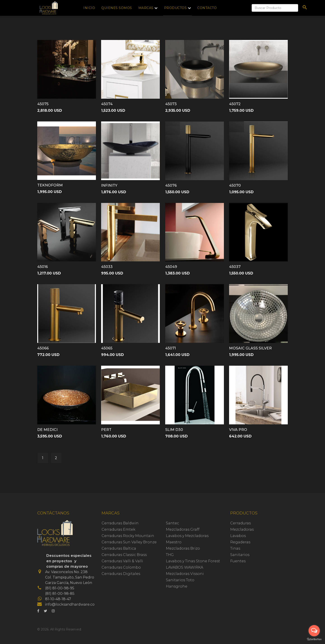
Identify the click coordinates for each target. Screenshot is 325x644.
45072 (235, 104)
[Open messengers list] (314, 631)
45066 (43, 348)
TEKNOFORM (50, 185)
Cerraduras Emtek (118, 529)
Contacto (207, 8)
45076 (171, 185)
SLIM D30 (174, 430)
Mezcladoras (242, 529)
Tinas (235, 548)
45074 (107, 104)
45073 (171, 104)
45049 (171, 267)
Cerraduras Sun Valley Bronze (129, 542)
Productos (175, 8)
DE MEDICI (47, 430)
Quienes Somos (117, 8)
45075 (43, 104)
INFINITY (109, 185)
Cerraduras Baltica (119, 548)
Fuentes (238, 561)
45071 (171, 348)
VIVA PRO (238, 430)
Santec (172, 523)
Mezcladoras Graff (183, 529)
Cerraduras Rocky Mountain (128, 536)
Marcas (146, 8)
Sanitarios (240, 555)
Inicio (89, 8)
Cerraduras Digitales (121, 574)
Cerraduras (240, 523)
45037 (235, 267)
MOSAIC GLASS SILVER (250, 348)
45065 (107, 348)
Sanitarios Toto (180, 580)
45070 (235, 185)
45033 (107, 267)
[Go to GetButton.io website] (314, 639)
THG (170, 555)
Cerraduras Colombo (121, 567)
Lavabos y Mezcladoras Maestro (187, 539)
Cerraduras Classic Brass (124, 555)
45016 (43, 267)
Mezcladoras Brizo (183, 548)
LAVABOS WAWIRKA (185, 567)
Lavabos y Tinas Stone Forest (193, 561)
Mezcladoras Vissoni (185, 574)
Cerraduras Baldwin (120, 523)
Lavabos (238, 536)
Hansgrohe (177, 586)
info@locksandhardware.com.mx (75, 604)
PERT (106, 430)
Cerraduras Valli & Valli (122, 561)
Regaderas (240, 542)
